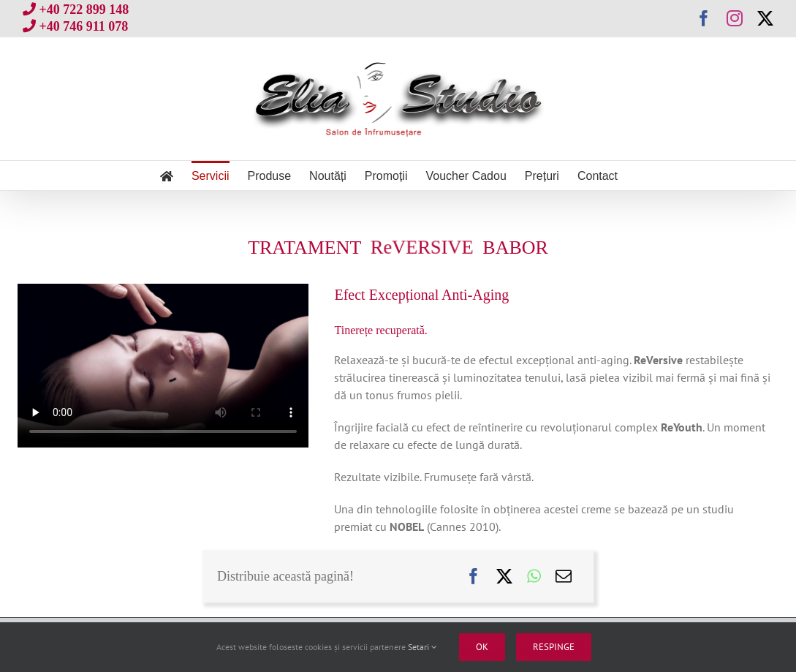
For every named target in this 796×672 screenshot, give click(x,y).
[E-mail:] (564, 576)
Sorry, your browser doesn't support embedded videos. (163, 366)
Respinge (554, 647)
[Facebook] (474, 576)
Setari (422, 647)
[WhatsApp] (534, 576)
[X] (504, 576)
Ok (482, 647)
